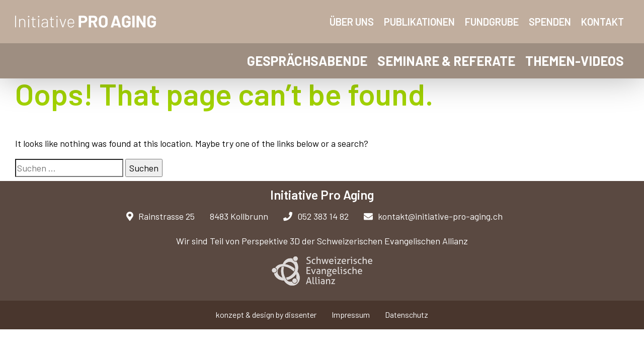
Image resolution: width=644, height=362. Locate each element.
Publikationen (419, 22)
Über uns (352, 22)
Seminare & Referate (446, 61)
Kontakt (602, 22)
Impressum (351, 314)
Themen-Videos (575, 61)
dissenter (301, 314)
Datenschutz (407, 314)
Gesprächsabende (307, 61)
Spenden (550, 22)
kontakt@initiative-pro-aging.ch (433, 216)
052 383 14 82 (316, 216)
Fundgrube (492, 22)
